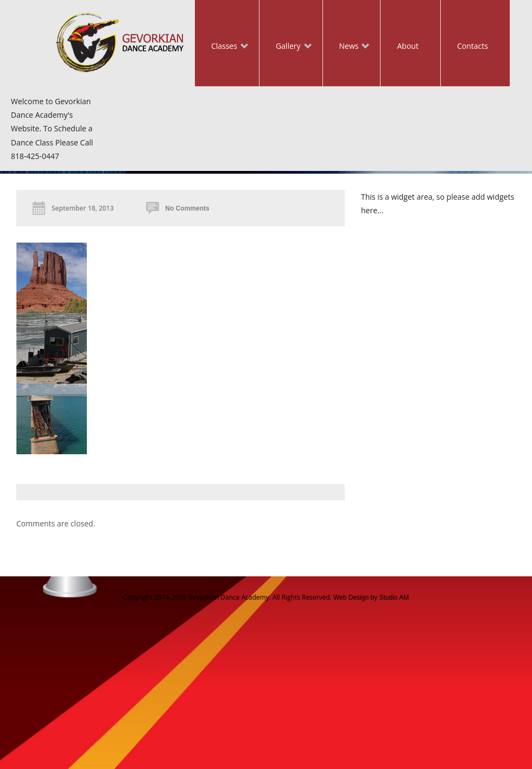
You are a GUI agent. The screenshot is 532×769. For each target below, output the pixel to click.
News (346, 47)
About (407, 46)
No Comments (187, 208)
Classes (221, 47)
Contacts (473, 46)
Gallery (286, 47)
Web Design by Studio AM (371, 598)
